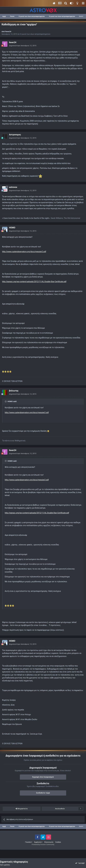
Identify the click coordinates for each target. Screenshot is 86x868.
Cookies (58, 842)
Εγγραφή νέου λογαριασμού (43, 777)
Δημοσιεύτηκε (23, 46)
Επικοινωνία (49, 842)
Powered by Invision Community (43, 845)
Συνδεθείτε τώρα (43, 793)
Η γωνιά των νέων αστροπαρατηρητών (35, 34)
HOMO (12, 228)
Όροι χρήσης (5, 865)
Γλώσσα (29, 842)
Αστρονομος (15, 135)
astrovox (13, 187)
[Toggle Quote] (6, 401)
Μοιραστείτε (22, 809)
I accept (80, 863)
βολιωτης (14, 391)
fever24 (8, 32)
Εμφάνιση (38, 842)
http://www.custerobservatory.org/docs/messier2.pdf (24, 252)
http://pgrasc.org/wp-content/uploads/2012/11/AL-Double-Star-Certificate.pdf (34, 282)
